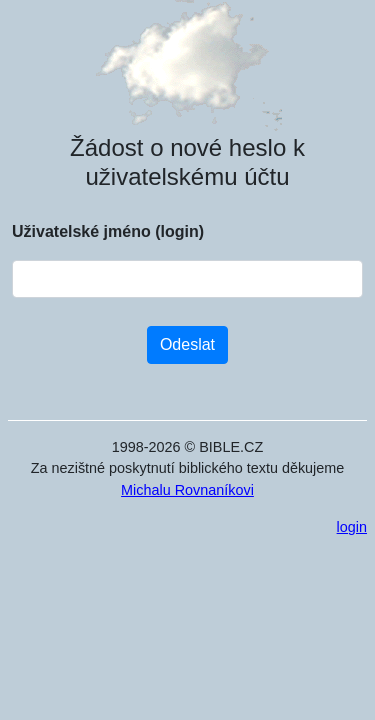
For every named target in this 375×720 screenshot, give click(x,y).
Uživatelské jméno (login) (108, 231)
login (352, 527)
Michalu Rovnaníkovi (187, 490)
